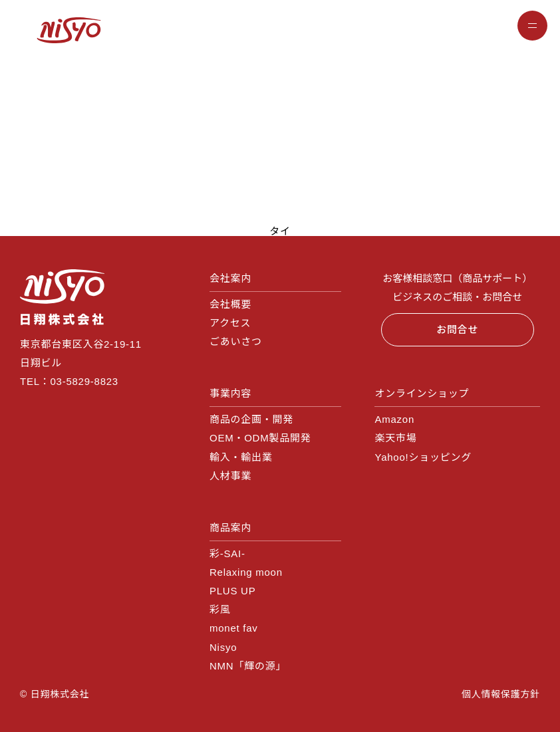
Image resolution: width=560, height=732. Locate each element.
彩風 (220, 609)
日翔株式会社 (63, 297)
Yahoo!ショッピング (423, 457)
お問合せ (457, 329)
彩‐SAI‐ (227, 553)
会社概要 (230, 304)
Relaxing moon (246, 572)
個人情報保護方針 (501, 694)
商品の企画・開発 (251, 419)
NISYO (69, 30)
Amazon (394, 419)
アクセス (230, 323)
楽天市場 (395, 438)
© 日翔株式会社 (55, 694)
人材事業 (230, 476)
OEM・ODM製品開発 (260, 438)
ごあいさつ (236, 341)
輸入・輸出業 (241, 457)
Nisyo (223, 647)
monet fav (234, 628)
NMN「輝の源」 (248, 666)
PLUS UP (232, 591)
